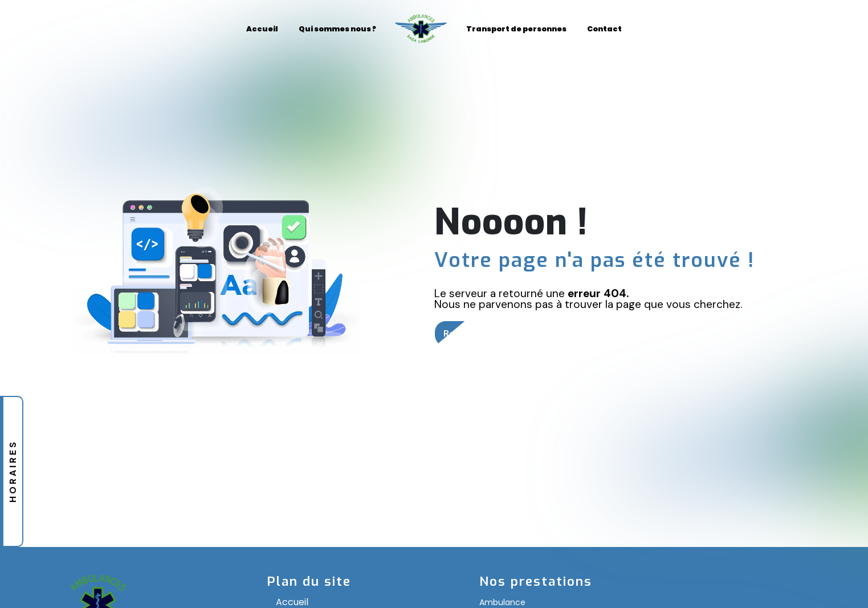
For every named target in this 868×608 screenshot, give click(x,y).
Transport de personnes (516, 29)
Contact (604, 29)
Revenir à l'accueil (484, 333)
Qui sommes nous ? (337, 29)
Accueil (262, 29)
